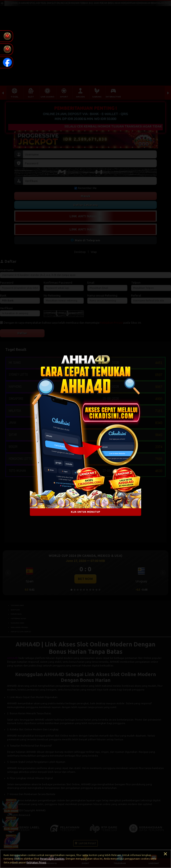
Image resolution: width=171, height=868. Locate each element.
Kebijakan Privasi (36, 862)
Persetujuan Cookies (52, 859)
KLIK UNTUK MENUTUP (85, 512)
